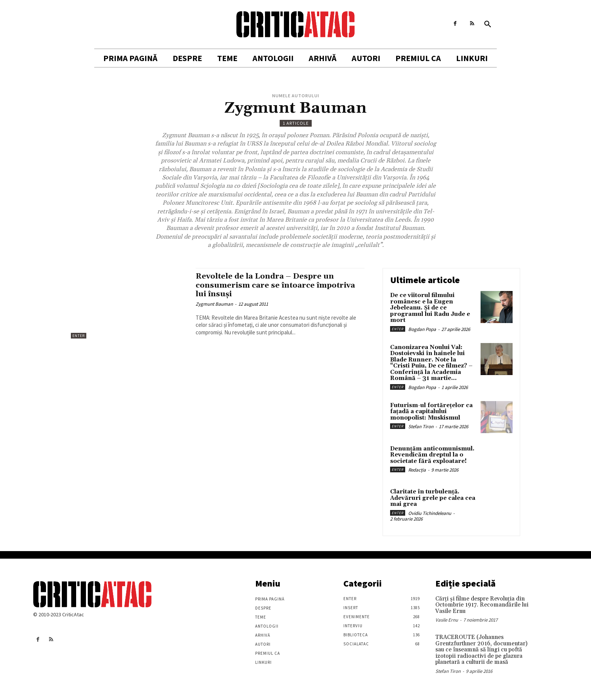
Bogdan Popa (422, 329)
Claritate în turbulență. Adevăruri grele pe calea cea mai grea (433, 498)
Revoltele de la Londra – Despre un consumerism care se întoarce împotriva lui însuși (279, 285)
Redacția (417, 470)
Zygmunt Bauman (214, 304)
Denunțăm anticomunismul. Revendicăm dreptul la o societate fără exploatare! (432, 455)
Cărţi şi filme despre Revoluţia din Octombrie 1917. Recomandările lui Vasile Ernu (482, 605)
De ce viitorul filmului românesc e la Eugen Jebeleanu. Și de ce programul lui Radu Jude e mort (430, 308)
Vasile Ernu (447, 620)
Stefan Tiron (421, 427)
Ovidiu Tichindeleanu (430, 513)
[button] (488, 25)
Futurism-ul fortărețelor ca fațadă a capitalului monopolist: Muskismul (431, 412)
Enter (79, 336)
